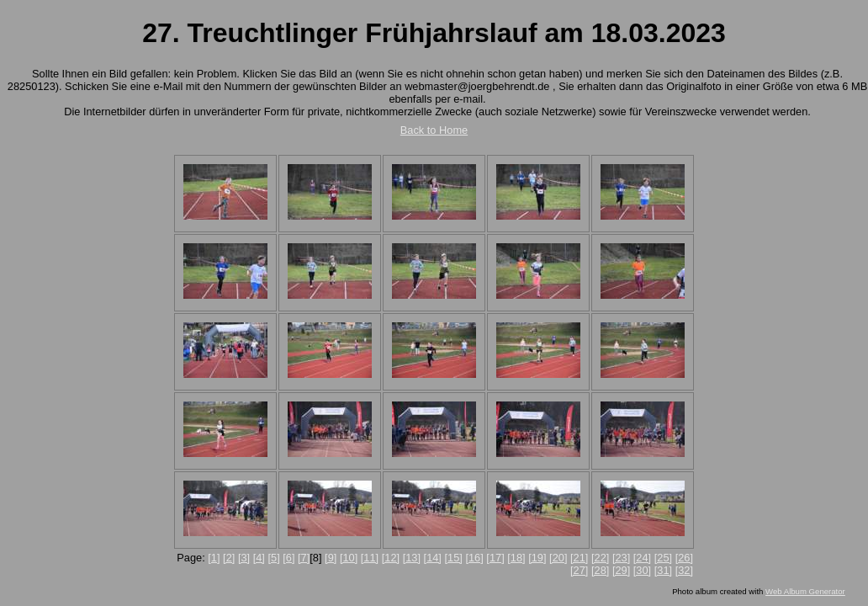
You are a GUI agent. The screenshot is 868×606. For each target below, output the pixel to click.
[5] (273, 558)
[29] (621, 570)
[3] (244, 558)
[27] (579, 570)
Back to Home (434, 130)
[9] (331, 558)
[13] (412, 558)
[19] (537, 558)
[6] (288, 558)
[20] (558, 558)
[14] (433, 558)
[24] (642, 558)
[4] (259, 558)
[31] (663, 570)
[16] (474, 558)
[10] (349, 558)
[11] (370, 558)
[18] (516, 558)
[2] (229, 558)
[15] (454, 558)
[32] (684, 570)
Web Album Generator (805, 591)
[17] (495, 558)
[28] (600, 570)
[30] (642, 570)
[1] (214, 558)
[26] (684, 558)
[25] (663, 558)
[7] (304, 558)
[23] (621, 558)
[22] (600, 558)
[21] (579, 558)
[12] (391, 558)
